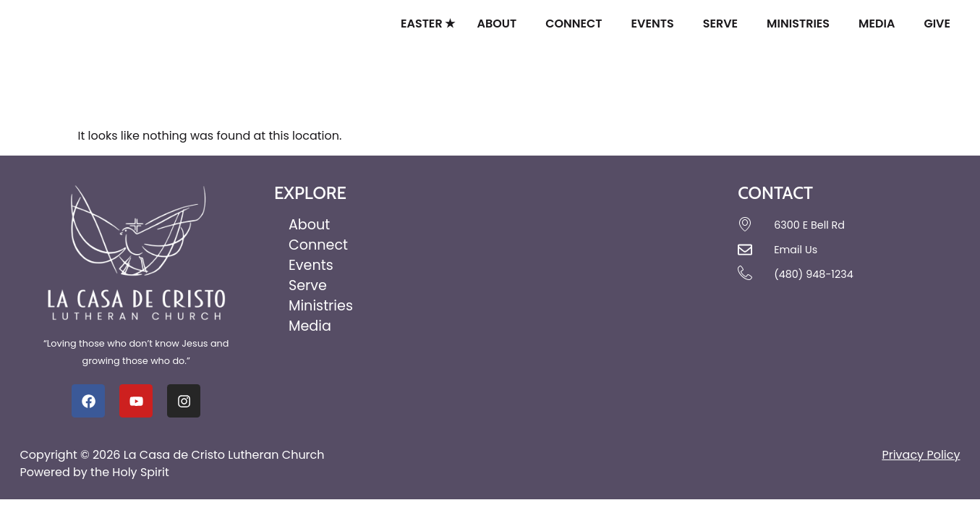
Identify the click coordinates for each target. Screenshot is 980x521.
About (500, 24)
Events (656, 24)
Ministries (802, 24)
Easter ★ (428, 24)
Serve (724, 24)
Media (880, 24)
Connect (577, 24)
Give (941, 24)
